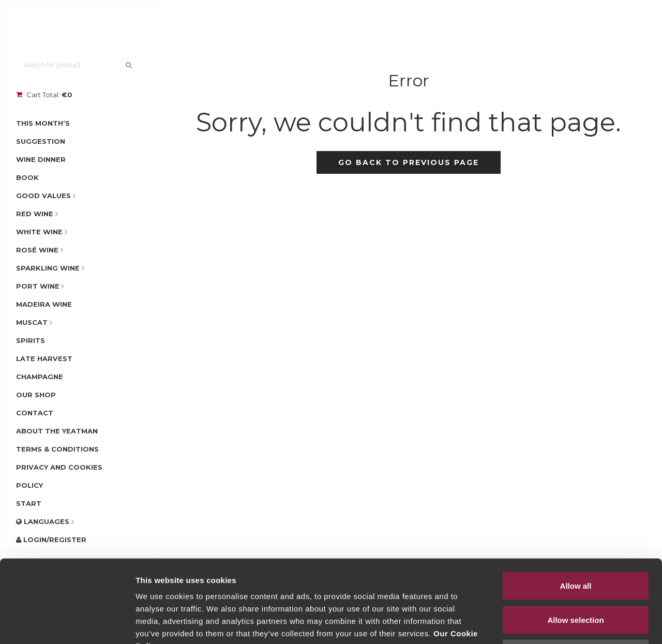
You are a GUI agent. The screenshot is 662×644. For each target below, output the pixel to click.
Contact (35, 413)
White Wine (39, 232)
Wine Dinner (41, 159)
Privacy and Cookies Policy (59, 476)
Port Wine (38, 286)
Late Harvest (44, 358)
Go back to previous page (409, 162)
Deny (576, 576)
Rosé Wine (37, 250)
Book (27, 177)
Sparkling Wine (48, 268)
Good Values (43, 196)
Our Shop (36, 395)
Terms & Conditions (57, 449)
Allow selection (575, 542)
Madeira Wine (44, 304)
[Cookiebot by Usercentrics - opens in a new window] (67, 624)
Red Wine (35, 214)
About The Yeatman (57, 431)
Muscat (32, 322)
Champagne (40, 377)
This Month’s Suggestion (43, 132)
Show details (543, 624)
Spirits (31, 340)
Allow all (576, 508)
